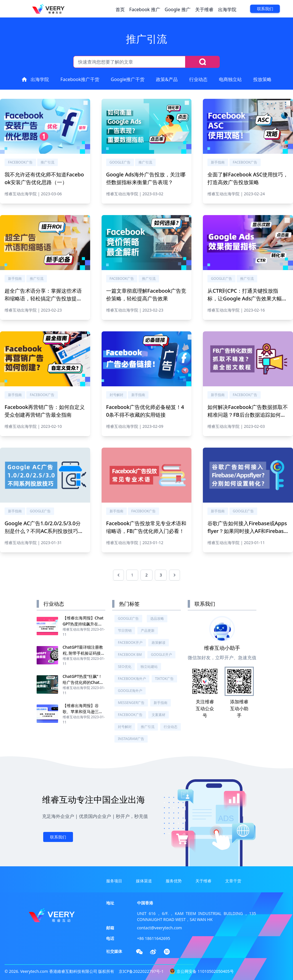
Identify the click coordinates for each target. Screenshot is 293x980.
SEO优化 (125, 667)
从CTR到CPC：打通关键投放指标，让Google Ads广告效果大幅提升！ (247, 298)
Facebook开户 (130, 642)
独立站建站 (149, 667)
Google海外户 (130, 691)
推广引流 (47, 162)
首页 (120, 9)
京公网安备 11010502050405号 (205, 971)
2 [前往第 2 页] (146, 575)
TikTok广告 (164, 679)
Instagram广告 (131, 739)
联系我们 (265, 9)
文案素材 (159, 715)
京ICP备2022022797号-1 (141, 971)
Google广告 (120, 162)
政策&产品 (167, 79)
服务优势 (174, 881)
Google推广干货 (128, 79)
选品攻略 (157, 618)
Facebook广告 (20, 162)
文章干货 (233, 881)
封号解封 (116, 395)
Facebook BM (130, 655)
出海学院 (227, 9)
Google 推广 (178, 9)
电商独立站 (230, 79)
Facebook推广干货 (80, 79)
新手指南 (218, 162)
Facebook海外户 (132, 679)
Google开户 (161, 655)
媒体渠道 (144, 881)
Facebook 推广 (145, 9)
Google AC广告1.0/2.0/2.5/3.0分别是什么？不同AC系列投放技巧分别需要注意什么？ (44, 531)
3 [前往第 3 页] (161, 575)
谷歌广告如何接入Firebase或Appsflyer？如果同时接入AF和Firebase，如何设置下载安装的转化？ (247, 531)
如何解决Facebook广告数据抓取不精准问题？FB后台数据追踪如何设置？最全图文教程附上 (248, 415)
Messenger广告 (131, 703)
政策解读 (159, 642)
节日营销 (125, 630)
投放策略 (262, 79)
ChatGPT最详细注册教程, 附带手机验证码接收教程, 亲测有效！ (84, 653)
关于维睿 (204, 9)
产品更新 (148, 630)
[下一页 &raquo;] (175, 575)
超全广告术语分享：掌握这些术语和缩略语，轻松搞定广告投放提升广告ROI (43, 298)
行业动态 (198, 79)
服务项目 (114, 881)
